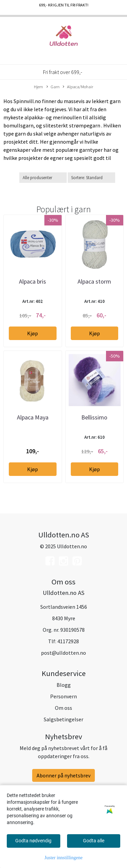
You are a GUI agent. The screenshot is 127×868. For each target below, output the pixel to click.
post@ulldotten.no (63, 653)
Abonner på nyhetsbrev (63, 775)
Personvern (63, 696)
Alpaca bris (33, 281)
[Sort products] (91, 178)
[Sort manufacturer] (43, 178)
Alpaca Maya (33, 417)
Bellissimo (94, 417)
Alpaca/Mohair (78, 87)
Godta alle (94, 841)
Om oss (63, 708)
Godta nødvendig (33, 841)
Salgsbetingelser (63, 719)
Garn (53, 87)
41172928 (68, 641)
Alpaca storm (94, 281)
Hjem (38, 87)
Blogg (64, 685)
